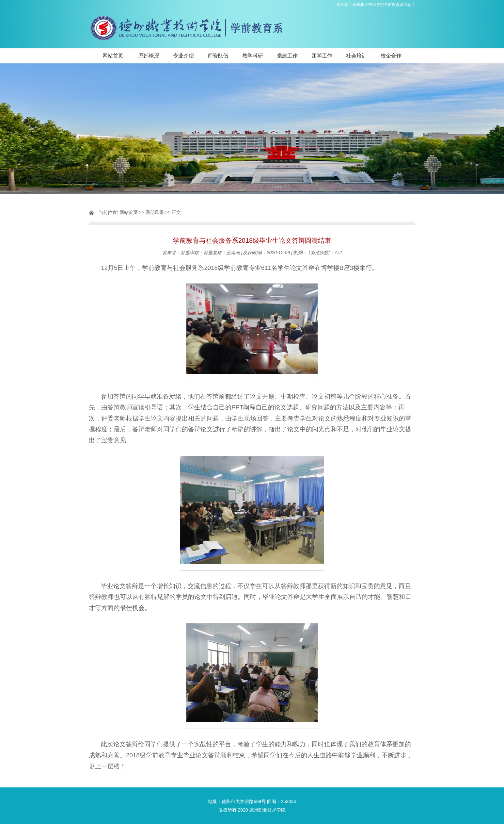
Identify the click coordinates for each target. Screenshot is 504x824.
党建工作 (287, 56)
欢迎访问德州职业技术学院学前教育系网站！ (376, 5)
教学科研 (253, 56)
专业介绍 (183, 56)
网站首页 (113, 56)
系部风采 (155, 212)
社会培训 (356, 56)
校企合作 (391, 56)
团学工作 (322, 56)
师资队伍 (218, 56)
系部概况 (149, 56)
